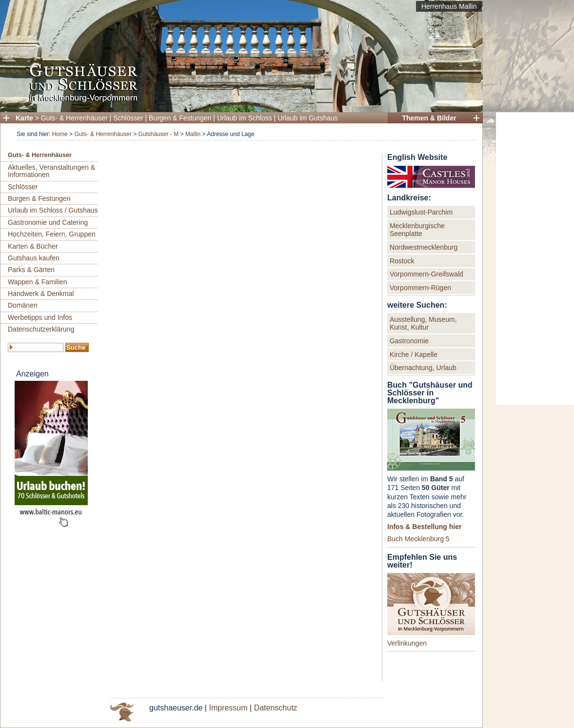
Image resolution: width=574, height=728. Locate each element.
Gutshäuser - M (158, 134)
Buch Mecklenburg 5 (418, 539)
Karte (24, 118)
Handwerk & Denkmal (41, 294)
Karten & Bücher (33, 246)
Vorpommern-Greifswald (426, 274)
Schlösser (128, 118)
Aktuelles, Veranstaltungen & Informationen (51, 171)
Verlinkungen (407, 643)
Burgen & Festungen (180, 118)
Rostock (402, 261)
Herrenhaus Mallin (449, 6)
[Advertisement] (535, 258)
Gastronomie (409, 341)
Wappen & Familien (38, 282)
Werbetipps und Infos (40, 317)
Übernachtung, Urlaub (423, 368)
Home (60, 134)
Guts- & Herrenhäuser (74, 118)
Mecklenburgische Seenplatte (417, 230)
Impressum (228, 708)
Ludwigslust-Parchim (421, 212)
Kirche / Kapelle (414, 354)
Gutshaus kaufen (34, 258)
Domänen (23, 305)
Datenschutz (276, 708)
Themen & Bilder (429, 118)
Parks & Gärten (31, 270)
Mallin (193, 134)
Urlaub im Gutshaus (308, 118)
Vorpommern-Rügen (420, 288)
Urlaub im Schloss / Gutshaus (53, 210)
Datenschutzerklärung (41, 329)
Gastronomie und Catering (48, 222)
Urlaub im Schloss (245, 118)
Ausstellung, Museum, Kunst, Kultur (423, 323)
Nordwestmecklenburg (424, 247)
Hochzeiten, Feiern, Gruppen (52, 234)
